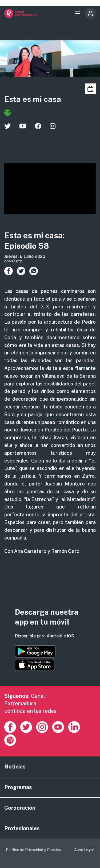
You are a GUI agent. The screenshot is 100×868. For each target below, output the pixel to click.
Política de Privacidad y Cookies (33, 850)
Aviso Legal (84, 850)
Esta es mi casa (33, 99)
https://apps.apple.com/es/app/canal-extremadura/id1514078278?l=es (35, 665)
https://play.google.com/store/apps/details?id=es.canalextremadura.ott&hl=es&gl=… (35, 651)
